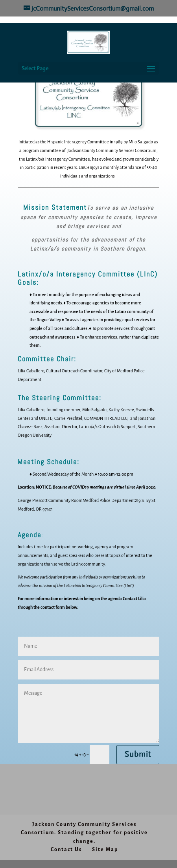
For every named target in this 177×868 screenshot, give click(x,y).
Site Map (105, 850)
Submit (138, 754)
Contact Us (66, 850)
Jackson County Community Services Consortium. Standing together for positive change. (84, 833)
